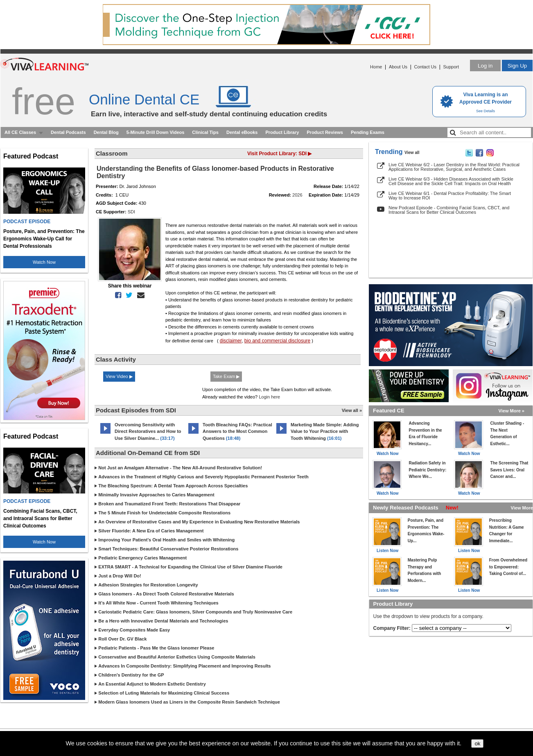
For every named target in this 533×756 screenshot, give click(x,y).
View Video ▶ (119, 376)
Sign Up (517, 66)
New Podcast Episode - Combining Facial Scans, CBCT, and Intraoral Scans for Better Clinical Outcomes (449, 210)
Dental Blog (106, 132)
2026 (297, 195)
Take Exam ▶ (226, 376)
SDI (131, 212)
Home (376, 67)
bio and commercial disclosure (277, 341)
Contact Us (425, 67)
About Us (398, 67)
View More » (512, 411)
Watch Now (44, 262)
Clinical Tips (205, 132)
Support (451, 67)
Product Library (282, 132)
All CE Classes (20, 132)
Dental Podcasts (68, 132)
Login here (269, 397)
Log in (485, 66)
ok (477, 744)
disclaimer (231, 341)
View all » (352, 410)
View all (412, 153)
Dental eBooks (242, 132)
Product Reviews (325, 132)
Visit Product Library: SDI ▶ (279, 154)
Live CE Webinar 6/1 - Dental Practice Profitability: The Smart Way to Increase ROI (450, 196)
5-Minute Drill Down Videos (156, 132)
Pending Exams (368, 132)
